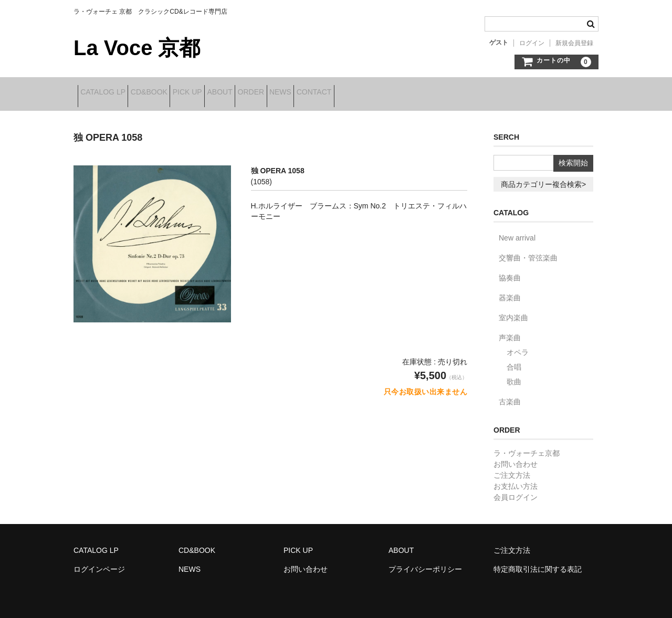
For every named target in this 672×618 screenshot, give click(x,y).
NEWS (366, 93)
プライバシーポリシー (425, 562)
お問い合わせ (516, 457)
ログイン (532, 43)
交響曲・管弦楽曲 (528, 251)
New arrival (517, 231)
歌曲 (514, 375)
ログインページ (99, 562)
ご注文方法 (512, 468)
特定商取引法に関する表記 (538, 562)
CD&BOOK (170, 93)
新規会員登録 (574, 43)
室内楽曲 (513, 311)
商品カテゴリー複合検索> (543, 177)
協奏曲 (510, 271)
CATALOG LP (107, 93)
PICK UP (224, 93)
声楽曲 (510, 331)
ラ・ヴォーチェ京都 (527, 446)
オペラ (518, 345)
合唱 (514, 360)
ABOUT (273, 93)
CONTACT (416, 93)
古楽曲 (510, 395)
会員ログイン (516, 490)
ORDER (321, 93)
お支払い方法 (516, 479)
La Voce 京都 (137, 48)
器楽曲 (510, 291)
